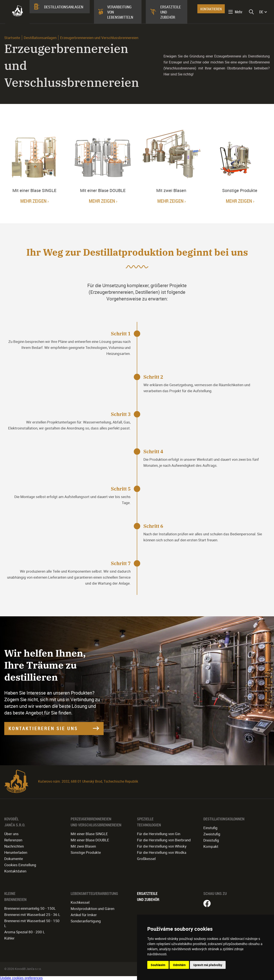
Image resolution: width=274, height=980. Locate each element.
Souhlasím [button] (158, 965)
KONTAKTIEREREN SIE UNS (43, 728)
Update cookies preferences (21, 978)
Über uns (11, 834)
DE (261, 12)
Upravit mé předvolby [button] (208, 965)
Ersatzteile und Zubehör (171, 12)
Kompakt (211, 846)
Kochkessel (80, 902)
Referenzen (13, 840)
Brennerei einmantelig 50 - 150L (30, 908)
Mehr (239, 12)
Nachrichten (14, 846)
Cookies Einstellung (20, 865)
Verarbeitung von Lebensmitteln (120, 12)
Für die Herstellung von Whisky (162, 846)
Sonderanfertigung (86, 921)
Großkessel (146, 859)
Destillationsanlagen (64, 7)
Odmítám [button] (179, 965)
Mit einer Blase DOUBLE (90, 840)
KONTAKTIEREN (211, 9)
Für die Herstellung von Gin (159, 834)
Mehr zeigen (33, 201)
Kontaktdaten (15, 871)
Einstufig (210, 828)
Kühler (9, 938)
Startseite (12, 38)
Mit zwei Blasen (83, 846)
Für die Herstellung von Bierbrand (164, 840)
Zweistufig (212, 834)
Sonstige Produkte (86, 852)
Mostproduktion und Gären (92, 909)
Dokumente (14, 859)
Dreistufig (211, 840)
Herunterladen (16, 852)
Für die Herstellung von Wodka (162, 852)
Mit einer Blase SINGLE (89, 834)
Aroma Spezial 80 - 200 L (25, 932)
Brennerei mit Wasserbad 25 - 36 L (32, 915)
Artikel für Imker (84, 915)
